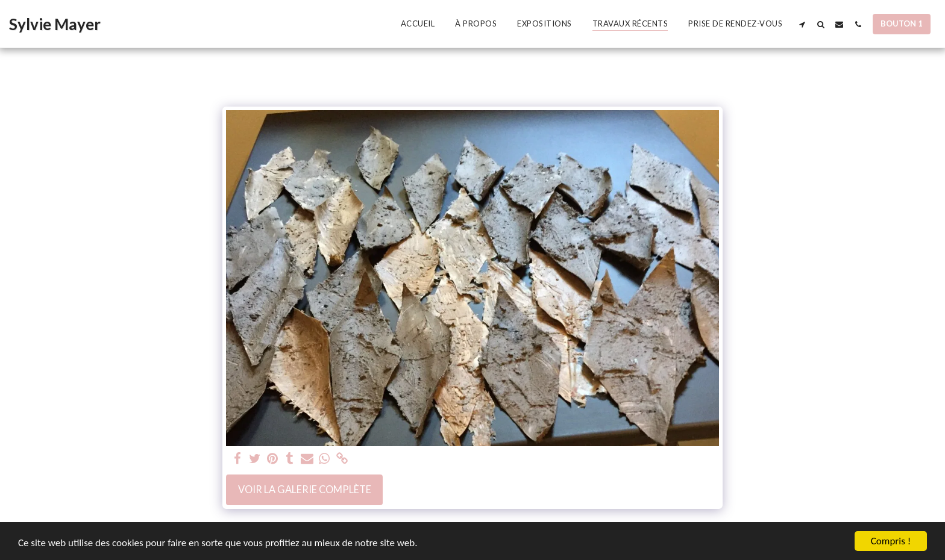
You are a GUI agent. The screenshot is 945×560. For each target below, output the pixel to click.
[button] (802, 24)
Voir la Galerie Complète (305, 490)
